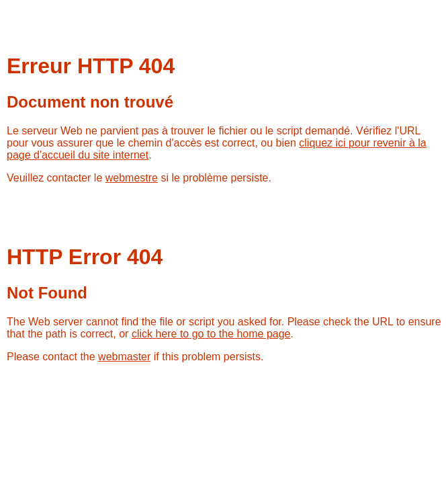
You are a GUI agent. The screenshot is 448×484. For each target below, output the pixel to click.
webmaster (124, 357)
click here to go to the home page (211, 334)
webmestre (132, 178)
